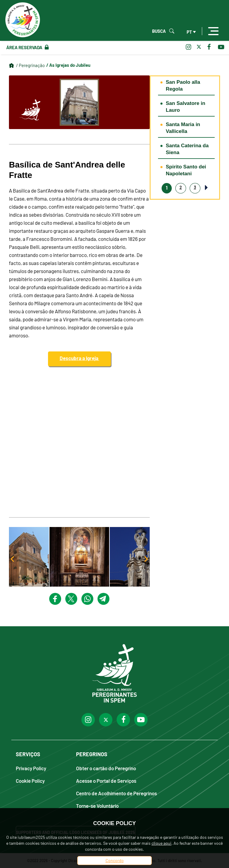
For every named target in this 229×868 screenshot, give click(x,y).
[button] (79, 557)
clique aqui (161, 843)
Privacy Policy (31, 768)
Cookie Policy (30, 781)
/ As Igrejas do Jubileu (68, 65)
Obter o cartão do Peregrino (106, 768)
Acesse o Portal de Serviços (106, 781)
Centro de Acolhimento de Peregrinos (116, 793)
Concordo (115, 860)
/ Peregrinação (30, 65)
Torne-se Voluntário (97, 806)
